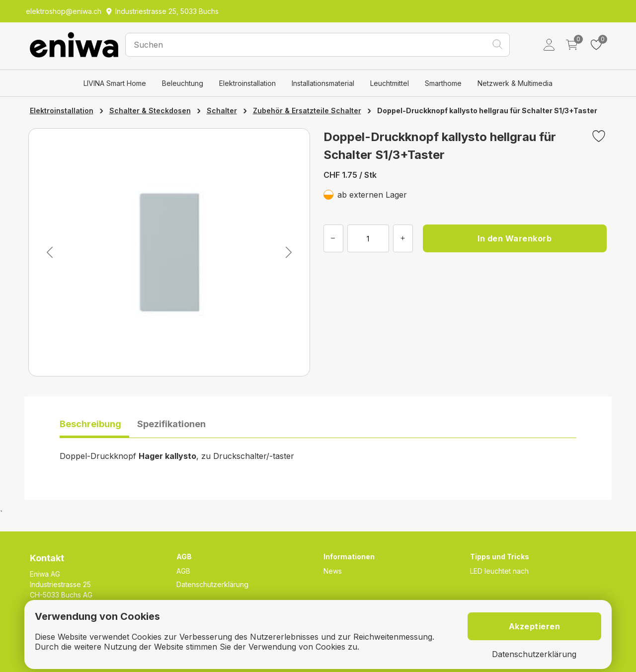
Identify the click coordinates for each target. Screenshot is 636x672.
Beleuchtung (183, 83)
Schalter (222, 111)
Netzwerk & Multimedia (515, 83)
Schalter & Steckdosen (150, 111)
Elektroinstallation (247, 83)
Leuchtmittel (390, 83)
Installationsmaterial (323, 83)
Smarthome (443, 83)
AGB (183, 571)
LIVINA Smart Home (115, 83)
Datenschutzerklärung (212, 584)
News (333, 571)
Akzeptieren (535, 626)
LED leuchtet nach (499, 571)
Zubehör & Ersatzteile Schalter (307, 111)
